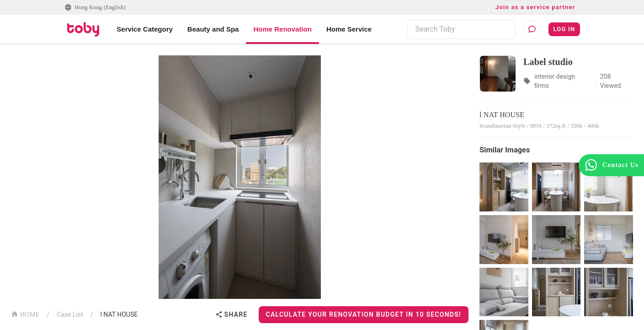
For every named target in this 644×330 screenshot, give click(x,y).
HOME (25, 314)
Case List (70, 314)
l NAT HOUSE (119, 314)
